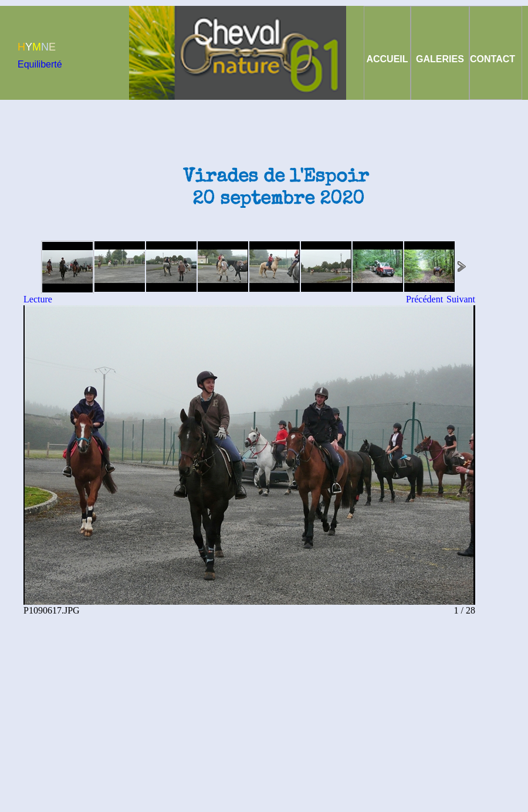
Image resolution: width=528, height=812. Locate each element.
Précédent (424, 299)
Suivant (461, 299)
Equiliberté (40, 64)
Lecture (38, 299)
